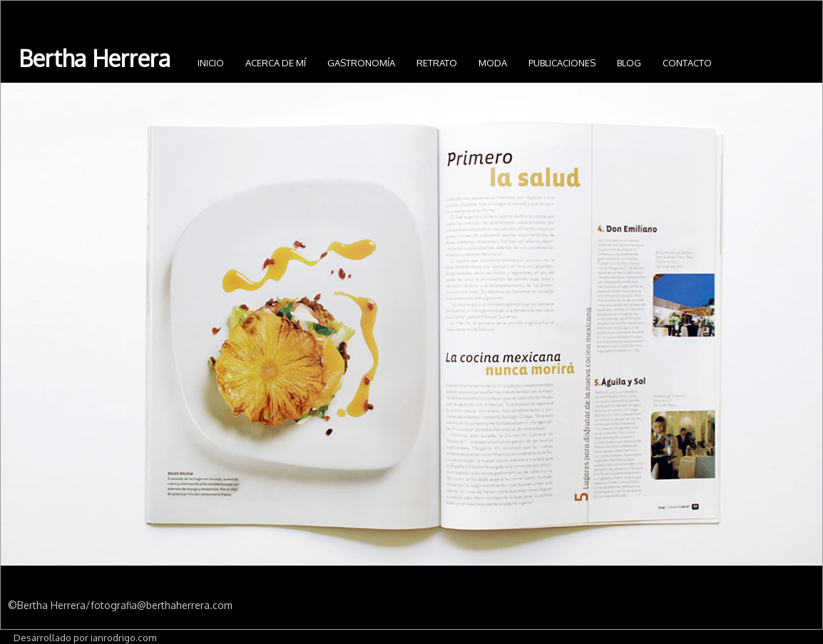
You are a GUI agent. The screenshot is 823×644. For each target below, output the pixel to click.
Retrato (437, 63)
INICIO (211, 63)
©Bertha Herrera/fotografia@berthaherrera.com (120, 605)
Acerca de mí (276, 63)
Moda (493, 63)
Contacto (687, 63)
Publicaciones (562, 63)
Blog (629, 63)
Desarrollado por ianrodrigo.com (85, 637)
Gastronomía (361, 63)
